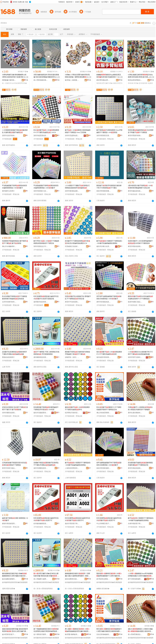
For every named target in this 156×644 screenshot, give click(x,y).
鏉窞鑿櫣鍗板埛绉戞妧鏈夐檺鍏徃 (72, 634)
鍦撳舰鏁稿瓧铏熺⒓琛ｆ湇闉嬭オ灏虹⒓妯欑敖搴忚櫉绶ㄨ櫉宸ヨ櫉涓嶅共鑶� (77, 575)
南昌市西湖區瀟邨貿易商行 (104, 468)
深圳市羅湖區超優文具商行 (72, 191)
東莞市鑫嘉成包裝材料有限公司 (135, 191)
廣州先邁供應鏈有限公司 (135, 413)
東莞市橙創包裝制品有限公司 (135, 246)
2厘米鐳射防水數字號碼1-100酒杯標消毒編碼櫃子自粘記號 (140, 187)
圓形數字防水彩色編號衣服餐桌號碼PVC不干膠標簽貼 (140, 298)
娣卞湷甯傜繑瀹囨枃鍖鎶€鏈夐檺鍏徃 (135, 579)
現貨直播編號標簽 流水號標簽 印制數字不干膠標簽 (141, 131)
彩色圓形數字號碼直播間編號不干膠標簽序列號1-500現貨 (46, 408)
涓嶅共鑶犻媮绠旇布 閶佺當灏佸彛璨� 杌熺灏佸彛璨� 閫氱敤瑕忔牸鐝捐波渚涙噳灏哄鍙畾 (46, 76)
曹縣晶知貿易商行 (8, 357)
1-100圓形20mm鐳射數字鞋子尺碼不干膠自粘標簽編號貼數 (140, 353)
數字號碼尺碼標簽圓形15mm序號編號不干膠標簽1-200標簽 (109, 131)
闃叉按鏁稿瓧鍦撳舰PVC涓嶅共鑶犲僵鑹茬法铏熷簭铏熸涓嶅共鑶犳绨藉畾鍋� (109, 630)
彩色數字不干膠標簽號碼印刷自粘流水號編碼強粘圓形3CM (77, 242)
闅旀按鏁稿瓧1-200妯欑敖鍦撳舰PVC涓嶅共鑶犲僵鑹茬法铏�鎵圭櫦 (109, 575)
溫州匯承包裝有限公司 (41, 302)
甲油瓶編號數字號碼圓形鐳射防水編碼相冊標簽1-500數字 (15, 187)
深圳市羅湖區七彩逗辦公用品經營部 (41, 191)
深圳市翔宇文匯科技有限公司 (135, 357)
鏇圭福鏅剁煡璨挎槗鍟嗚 (9, 579)
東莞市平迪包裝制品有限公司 (72, 302)
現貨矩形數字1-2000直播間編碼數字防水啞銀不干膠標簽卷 (140, 242)
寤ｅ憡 (26, 77)
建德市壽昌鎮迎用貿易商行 (9, 524)
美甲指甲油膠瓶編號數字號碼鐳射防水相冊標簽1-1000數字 (109, 298)
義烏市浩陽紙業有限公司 (41, 413)
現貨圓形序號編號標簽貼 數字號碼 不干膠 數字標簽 (15, 242)
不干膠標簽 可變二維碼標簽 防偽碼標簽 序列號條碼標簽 (46, 353)
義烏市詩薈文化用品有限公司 (104, 246)
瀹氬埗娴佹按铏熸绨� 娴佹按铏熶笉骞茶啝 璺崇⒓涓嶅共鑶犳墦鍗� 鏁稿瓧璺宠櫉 (15, 630)
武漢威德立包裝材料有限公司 (72, 246)
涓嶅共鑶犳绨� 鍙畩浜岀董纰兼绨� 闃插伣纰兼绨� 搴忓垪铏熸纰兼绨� (46, 575)
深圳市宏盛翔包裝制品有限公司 (72, 136)
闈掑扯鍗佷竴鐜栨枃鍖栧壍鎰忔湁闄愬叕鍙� (135, 80)
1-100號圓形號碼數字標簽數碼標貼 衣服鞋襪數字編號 (15, 131)
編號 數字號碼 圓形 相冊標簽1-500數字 (15, 519)
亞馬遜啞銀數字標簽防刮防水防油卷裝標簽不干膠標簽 (15, 464)
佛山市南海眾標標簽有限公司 (104, 413)
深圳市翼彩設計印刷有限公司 (41, 246)
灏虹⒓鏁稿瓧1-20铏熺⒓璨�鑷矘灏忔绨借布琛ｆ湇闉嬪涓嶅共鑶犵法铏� (140, 630)
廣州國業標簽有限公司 (41, 357)
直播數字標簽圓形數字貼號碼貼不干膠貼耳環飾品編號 (46, 464)
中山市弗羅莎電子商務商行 (104, 524)
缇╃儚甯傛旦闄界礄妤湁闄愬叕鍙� (41, 634)
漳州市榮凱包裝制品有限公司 (9, 413)
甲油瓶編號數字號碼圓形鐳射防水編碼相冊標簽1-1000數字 (46, 187)
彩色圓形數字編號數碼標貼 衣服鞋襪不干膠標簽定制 (140, 464)
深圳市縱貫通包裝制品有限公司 (41, 136)
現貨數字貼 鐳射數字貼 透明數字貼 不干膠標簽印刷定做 (78, 298)
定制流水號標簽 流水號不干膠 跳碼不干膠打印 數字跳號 (15, 408)
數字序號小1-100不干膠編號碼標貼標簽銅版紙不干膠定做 (46, 242)
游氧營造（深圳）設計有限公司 (72, 357)
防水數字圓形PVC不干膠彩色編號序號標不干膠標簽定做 (109, 408)
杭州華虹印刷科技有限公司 (72, 413)
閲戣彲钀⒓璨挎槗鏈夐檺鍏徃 (9, 80)
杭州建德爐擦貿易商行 (41, 524)
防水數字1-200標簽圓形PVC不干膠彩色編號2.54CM (46, 131)
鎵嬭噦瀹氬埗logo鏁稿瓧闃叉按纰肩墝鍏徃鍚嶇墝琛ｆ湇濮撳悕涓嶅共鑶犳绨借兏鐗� (109, 76)
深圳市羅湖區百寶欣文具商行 (104, 136)
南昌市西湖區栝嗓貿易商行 (104, 191)
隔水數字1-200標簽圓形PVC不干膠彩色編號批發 (109, 353)
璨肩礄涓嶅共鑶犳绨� (105, 83)
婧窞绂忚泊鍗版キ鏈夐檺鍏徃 (104, 579)
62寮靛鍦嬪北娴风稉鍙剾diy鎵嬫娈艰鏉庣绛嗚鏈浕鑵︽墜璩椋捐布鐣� (141, 76)
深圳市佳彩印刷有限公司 (9, 136)
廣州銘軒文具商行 (8, 191)
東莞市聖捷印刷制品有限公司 (135, 136)
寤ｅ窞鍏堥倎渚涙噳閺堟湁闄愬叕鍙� (135, 634)
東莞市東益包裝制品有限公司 (135, 468)
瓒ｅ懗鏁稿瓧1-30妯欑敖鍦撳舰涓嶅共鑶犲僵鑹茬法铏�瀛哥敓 (77, 630)
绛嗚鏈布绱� (133, 83)
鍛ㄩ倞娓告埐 (7, 83)
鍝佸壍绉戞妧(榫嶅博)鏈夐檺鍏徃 (104, 80)
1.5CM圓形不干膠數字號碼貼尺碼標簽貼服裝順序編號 (77, 187)
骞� (26, 80)
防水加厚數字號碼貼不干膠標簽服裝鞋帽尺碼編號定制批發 (15, 298)
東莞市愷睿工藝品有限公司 (9, 468)
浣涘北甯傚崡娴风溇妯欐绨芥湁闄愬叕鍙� (104, 634)
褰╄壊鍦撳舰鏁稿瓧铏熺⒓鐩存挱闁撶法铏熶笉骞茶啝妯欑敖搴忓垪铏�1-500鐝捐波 (46, 630)
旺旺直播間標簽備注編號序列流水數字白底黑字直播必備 (46, 298)
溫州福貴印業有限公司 (104, 357)
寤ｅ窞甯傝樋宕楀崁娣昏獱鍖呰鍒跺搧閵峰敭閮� (41, 80)
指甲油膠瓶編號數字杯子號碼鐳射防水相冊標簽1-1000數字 (109, 464)
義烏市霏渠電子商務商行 (72, 524)
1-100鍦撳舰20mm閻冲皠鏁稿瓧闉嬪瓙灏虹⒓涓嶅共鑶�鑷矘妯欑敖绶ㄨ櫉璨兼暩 (141, 575)
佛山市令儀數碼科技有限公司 (9, 246)
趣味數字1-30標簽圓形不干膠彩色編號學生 (77, 408)
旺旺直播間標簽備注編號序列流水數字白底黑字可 (46, 519)
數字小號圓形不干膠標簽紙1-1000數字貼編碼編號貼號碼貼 (109, 242)
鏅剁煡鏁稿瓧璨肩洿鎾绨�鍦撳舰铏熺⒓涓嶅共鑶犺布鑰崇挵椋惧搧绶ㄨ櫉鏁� (15, 575)
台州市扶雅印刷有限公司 (9, 302)
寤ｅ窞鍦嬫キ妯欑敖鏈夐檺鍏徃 (41, 579)
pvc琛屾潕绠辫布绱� (19, 83)
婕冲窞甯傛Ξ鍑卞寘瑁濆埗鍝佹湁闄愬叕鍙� (9, 634)
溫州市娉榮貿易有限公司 (41, 468)
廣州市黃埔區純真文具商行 (104, 302)
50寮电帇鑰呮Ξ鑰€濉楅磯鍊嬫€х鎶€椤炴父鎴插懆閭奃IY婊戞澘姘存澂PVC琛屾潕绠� (15, 76)
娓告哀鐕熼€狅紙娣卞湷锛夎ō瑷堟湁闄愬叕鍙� (72, 579)
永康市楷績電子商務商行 (135, 524)
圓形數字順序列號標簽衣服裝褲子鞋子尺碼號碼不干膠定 (109, 187)
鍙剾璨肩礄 (143, 83)
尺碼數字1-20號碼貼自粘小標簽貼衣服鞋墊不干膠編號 (140, 408)
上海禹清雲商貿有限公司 (72, 468)
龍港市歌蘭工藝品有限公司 (135, 302)
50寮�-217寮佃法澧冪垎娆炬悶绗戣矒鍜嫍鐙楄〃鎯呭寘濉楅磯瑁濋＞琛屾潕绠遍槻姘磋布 (78, 76)
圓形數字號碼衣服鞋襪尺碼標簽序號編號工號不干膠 (77, 353)
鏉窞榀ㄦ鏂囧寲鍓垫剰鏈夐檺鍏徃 (72, 80)
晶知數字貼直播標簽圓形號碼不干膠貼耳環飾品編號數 (15, 353)
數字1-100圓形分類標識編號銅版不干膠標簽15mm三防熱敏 (78, 131)
